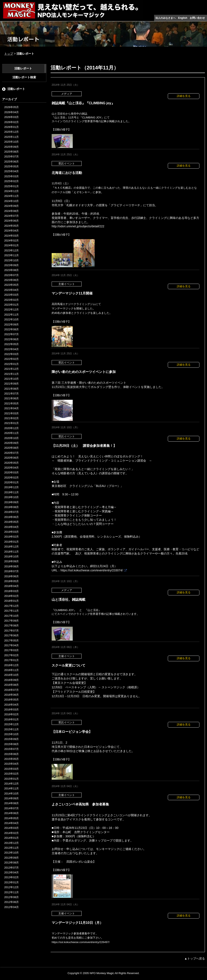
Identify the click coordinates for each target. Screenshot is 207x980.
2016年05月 (11, 700)
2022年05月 (11, 344)
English (183, 18)
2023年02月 (11, 300)
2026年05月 (11, 107)
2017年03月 (11, 650)
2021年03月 (11, 413)
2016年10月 (11, 675)
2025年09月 (11, 147)
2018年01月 (11, 601)
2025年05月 (11, 166)
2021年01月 (11, 423)
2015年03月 (11, 769)
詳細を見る (184, 96)
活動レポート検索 (24, 77)
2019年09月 (11, 502)
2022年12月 (11, 310)
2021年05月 (11, 403)
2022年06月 (11, 339)
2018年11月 (11, 552)
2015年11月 (11, 729)
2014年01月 (11, 838)
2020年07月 (11, 453)
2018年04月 (11, 586)
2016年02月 (11, 714)
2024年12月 (11, 191)
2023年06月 (11, 280)
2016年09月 (11, 680)
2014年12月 (11, 784)
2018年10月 (11, 556)
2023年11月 (11, 255)
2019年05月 (11, 522)
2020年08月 (11, 448)
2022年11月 (11, 315)
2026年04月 (11, 112)
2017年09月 (11, 621)
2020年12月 (11, 428)
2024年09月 (11, 206)
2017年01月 (11, 660)
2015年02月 (11, 774)
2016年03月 (11, 710)
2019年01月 (11, 542)
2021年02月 (11, 418)
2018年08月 (11, 566)
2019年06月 (11, 517)
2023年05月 (11, 285)
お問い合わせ (197, 18)
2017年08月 (11, 626)
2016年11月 (11, 670)
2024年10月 (11, 201)
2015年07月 (11, 749)
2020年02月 (11, 478)
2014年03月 (11, 828)
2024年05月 (11, 226)
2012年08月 (11, 897)
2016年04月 (11, 705)
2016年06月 (11, 695)
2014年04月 (11, 823)
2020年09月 (11, 443)
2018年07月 (11, 571)
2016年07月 (11, 690)
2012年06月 (11, 902)
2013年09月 (11, 858)
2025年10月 (11, 142)
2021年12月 (11, 369)
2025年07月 (11, 157)
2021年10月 (11, 379)
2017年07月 (11, 631)
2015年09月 (11, 739)
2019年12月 (11, 487)
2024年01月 (11, 245)
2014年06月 (11, 813)
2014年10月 (11, 794)
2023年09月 (11, 265)
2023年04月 (11, 290)
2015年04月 (11, 764)
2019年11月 (11, 492)
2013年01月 (11, 882)
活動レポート (23, 68)
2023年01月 (11, 305)
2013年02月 (11, 877)
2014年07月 (11, 808)
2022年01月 (11, 364)
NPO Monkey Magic (102, 973)
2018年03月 (11, 591)
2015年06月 (11, 754)
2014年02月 (11, 833)
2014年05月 (11, 818)
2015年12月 (11, 724)
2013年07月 (11, 868)
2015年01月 (11, 779)
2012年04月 (11, 907)
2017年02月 (11, 655)
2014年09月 (11, 798)
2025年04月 (11, 171)
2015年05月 (11, 759)
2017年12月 (11, 606)
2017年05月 (11, 640)
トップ (9, 54)
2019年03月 (11, 532)
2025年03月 (11, 176)
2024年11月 (11, 196)
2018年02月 (11, 596)
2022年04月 (11, 349)
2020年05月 (11, 463)
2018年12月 (11, 547)
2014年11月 (11, 788)
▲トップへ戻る (195, 958)
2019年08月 (11, 507)
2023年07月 (11, 275)
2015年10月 (11, 734)
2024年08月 (11, 211)
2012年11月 (11, 892)
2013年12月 (11, 843)
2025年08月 (11, 152)
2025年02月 (11, 181)
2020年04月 (11, 468)
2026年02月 (11, 122)
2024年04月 (11, 231)
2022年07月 (11, 334)
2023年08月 (11, 270)
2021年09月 (11, 384)
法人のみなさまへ (165, 18)
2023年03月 (11, 295)
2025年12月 (11, 132)
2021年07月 (11, 394)
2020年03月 (11, 472)
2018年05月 (11, 581)
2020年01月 (11, 482)
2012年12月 (11, 887)
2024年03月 (11, 236)
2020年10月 (11, 438)
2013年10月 (11, 853)
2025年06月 (11, 162)
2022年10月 (11, 319)
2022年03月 (11, 354)
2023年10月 (11, 260)
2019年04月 (11, 527)
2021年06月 (11, 398)
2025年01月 (11, 186)
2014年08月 (11, 803)
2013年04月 (11, 872)
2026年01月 (11, 127)
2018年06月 (11, 576)
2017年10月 (11, 616)
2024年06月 (11, 221)
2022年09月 (11, 325)
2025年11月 (11, 137)
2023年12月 (11, 250)
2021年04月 (11, 408)
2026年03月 (11, 117)
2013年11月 (11, 848)
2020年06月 (11, 458)
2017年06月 (11, 635)
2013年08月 (11, 863)
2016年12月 (11, 665)
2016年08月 (11, 685)
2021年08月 (11, 389)
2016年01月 (11, 719)
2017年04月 (11, 645)
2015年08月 (11, 744)
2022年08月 (11, 329)
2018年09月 (11, 561)
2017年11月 (11, 611)
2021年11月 (11, 374)
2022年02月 (11, 359)
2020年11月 (11, 433)
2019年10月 (11, 497)
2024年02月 (11, 241)
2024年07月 (11, 216)
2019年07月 (11, 512)
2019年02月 (11, 537)
